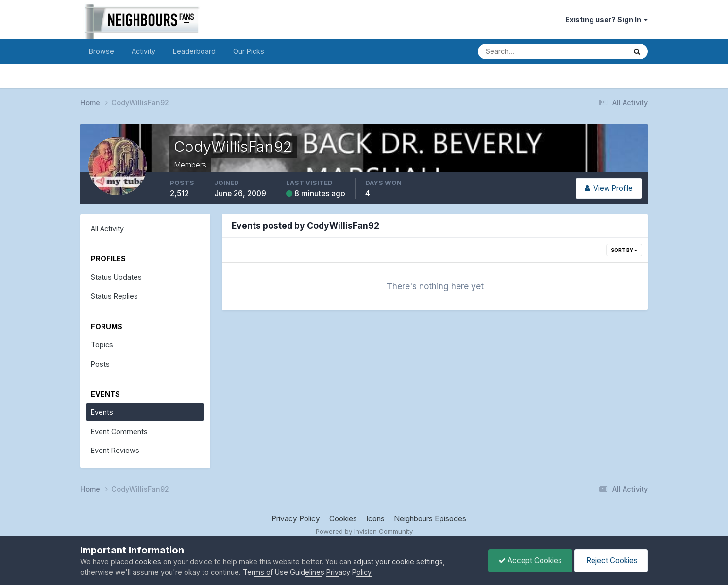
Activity (144, 51)
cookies (148, 561)
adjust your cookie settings (398, 561)
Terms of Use (265, 572)
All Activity (107, 228)
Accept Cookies (530, 560)
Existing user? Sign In (607, 20)
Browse (102, 51)
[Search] (518, 51)
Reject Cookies (611, 560)
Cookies (343, 519)
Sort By (624, 250)
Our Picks (249, 51)
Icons (375, 519)
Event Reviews (115, 450)
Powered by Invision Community (364, 531)
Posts (100, 364)
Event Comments (119, 431)
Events (102, 412)
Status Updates (116, 277)
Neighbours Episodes (430, 519)
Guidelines (307, 572)
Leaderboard (194, 51)
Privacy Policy (296, 519)
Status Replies (114, 296)
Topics (102, 344)
